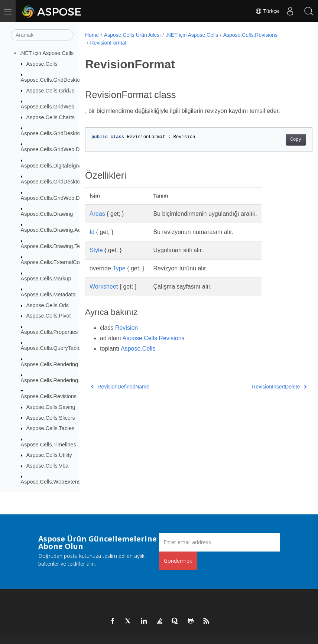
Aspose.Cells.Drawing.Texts (54, 246)
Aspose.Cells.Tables (51, 428)
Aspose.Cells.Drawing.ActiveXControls (67, 230)
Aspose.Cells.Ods (48, 305)
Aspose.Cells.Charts (51, 117)
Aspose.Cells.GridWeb (48, 107)
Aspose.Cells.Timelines (48, 445)
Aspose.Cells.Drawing (47, 214)
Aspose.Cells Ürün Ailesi (132, 35)
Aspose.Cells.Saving (51, 407)
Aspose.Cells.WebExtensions (56, 482)
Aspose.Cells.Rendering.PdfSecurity (64, 380)
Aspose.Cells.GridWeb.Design (57, 198)
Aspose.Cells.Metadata (48, 295)
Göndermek (178, 561)
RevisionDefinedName (120, 387)
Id (92, 232)
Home (92, 35)
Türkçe (267, 11)
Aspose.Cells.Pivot (49, 316)
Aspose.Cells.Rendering (49, 364)
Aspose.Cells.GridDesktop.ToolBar (62, 182)
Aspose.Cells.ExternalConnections (62, 262)
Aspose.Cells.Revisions (49, 396)
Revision (126, 328)
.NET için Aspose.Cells (47, 53)
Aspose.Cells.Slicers (51, 418)
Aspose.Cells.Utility (49, 455)
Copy (280, 140)
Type (119, 268)
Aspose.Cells (42, 64)
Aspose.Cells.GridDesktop (52, 80)
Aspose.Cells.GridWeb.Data (54, 149)
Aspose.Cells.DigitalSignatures (57, 166)
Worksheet (104, 287)
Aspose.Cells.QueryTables (52, 348)
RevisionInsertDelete (263, 387)
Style (96, 250)
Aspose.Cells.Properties (49, 332)
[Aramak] (42, 35)
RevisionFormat (108, 43)
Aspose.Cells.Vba (48, 466)
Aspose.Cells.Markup (46, 279)
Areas (97, 214)
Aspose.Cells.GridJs (51, 91)
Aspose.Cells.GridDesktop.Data (58, 133)
